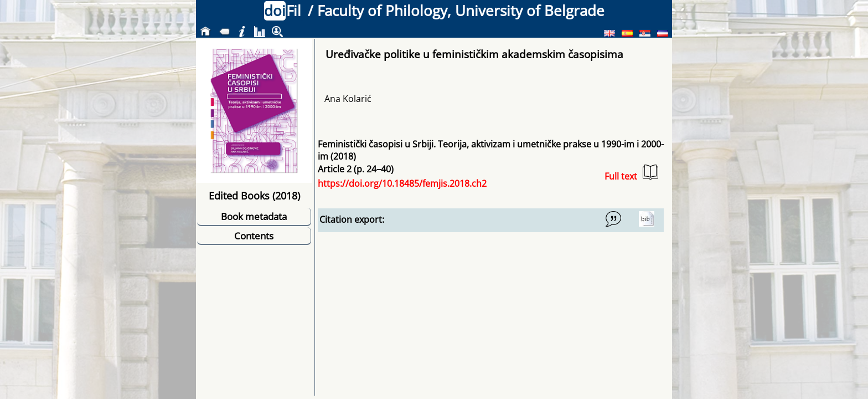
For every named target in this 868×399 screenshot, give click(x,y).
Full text (631, 173)
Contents (254, 236)
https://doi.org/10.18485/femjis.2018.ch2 (402, 183)
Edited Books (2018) (254, 195)
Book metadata (254, 216)
